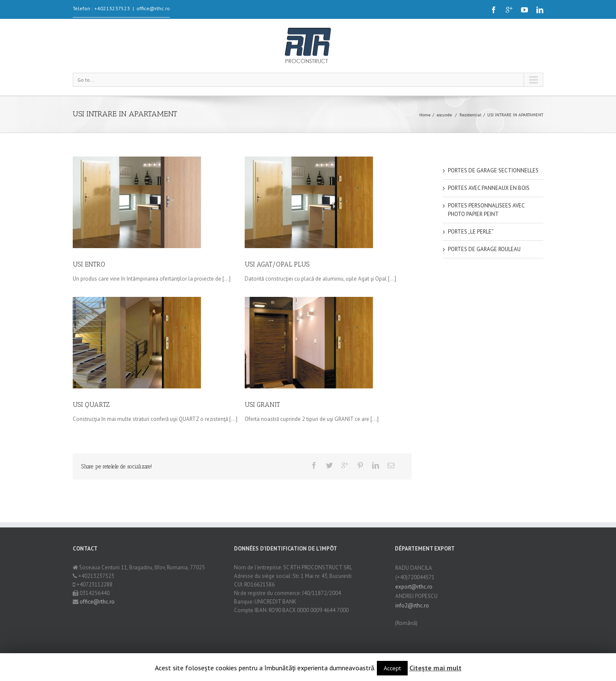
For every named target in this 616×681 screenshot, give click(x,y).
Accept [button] (392, 668)
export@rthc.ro (414, 587)
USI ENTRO (89, 264)
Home (425, 115)
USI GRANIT (259, 405)
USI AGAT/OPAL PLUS (276, 264)
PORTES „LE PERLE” (471, 232)
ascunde (444, 115)
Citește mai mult (435, 668)
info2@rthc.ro (412, 605)
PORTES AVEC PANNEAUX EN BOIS (489, 188)
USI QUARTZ (95, 403)
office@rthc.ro (153, 8)
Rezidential (470, 115)
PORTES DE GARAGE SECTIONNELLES (493, 170)
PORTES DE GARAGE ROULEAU (484, 249)
